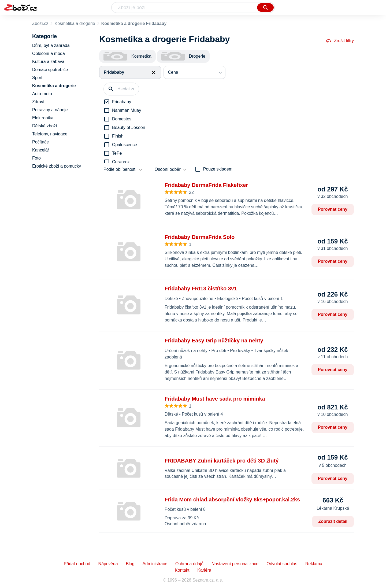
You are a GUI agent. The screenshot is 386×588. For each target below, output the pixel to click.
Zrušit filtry (340, 41)
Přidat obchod (77, 564)
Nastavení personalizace (235, 564)
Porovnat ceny (333, 209)
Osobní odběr (168, 169)
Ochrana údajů (189, 564)
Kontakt (182, 570)
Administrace (155, 564)
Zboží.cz (40, 23)
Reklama (314, 564)
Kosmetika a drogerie (75, 23)
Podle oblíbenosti (120, 169)
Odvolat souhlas (282, 564)
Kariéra (204, 570)
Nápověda (108, 564)
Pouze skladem (218, 169)
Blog (130, 564)
